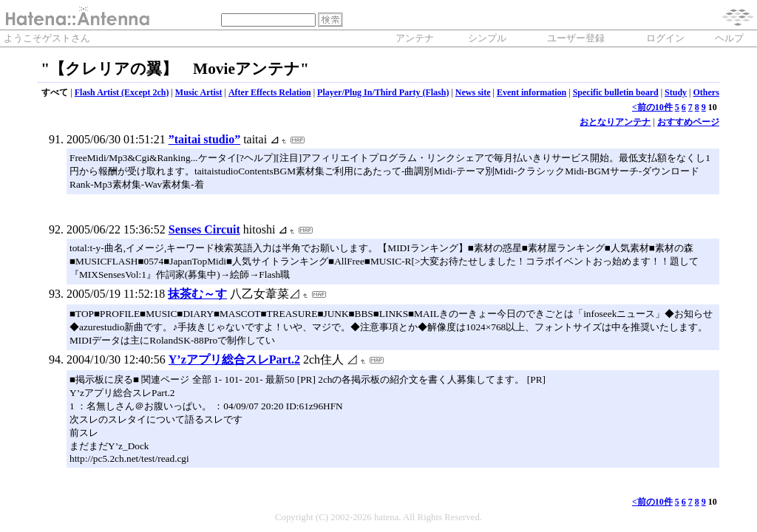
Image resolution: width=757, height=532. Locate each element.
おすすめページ (688, 122)
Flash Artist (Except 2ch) (122, 92)
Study (676, 92)
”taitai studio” (204, 139)
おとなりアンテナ (615, 122)
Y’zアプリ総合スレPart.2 (234, 359)
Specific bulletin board (616, 92)
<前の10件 (652, 107)
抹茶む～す (197, 294)
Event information (532, 92)
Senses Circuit (204, 229)
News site (473, 92)
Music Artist (199, 92)
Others (706, 92)
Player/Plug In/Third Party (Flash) (383, 92)
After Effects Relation (270, 92)
